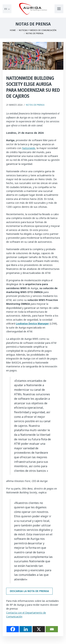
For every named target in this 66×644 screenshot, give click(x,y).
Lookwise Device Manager (32, 323)
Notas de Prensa (35, 105)
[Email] (52, 629)
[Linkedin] (26, 629)
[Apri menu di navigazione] (59, 9)
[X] (39, 629)
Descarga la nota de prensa (29, 591)
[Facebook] (13, 629)
